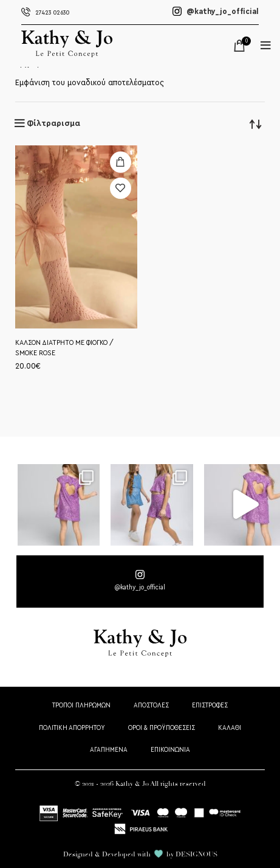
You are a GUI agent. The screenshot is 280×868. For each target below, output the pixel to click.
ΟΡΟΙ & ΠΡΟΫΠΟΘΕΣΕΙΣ (162, 728)
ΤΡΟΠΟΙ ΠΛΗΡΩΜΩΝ (81, 705)
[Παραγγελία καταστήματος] (256, 123)
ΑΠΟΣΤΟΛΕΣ (151, 705)
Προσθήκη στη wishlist (121, 188)
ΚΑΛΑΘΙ (230, 728)
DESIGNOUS (196, 854)
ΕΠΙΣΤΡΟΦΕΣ (210, 705)
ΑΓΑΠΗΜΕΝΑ (109, 750)
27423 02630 (45, 13)
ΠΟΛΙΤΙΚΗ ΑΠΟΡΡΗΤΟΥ (72, 728)
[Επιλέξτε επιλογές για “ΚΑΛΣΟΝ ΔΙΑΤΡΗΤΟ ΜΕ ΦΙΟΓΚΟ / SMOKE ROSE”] (121, 162)
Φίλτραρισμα (53, 123)
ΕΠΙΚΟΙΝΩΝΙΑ (170, 750)
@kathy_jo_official (216, 12)
